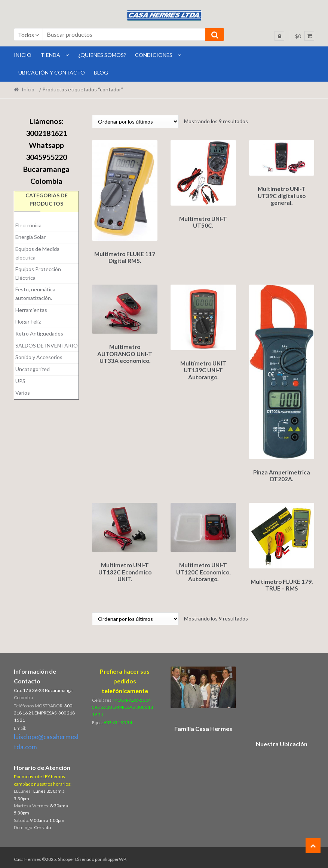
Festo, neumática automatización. (35, 294)
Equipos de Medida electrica (37, 253)
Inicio (28, 89)
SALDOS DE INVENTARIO (47, 345)
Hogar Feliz (28, 321)
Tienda (50, 55)
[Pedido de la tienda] (135, 122)
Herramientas (31, 310)
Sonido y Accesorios (39, 357)
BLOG (101, 72)
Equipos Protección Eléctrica (38, 273)
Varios (23, 393)
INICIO (23, 55)
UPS (20, 381)
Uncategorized (33, 369)
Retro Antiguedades (39, 333)
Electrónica (28, 225)
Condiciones (154, 55)
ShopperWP (114, 855)
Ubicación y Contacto (52, 72)
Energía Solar (30, 237)
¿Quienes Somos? (102, 55)
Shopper (66, 855)
